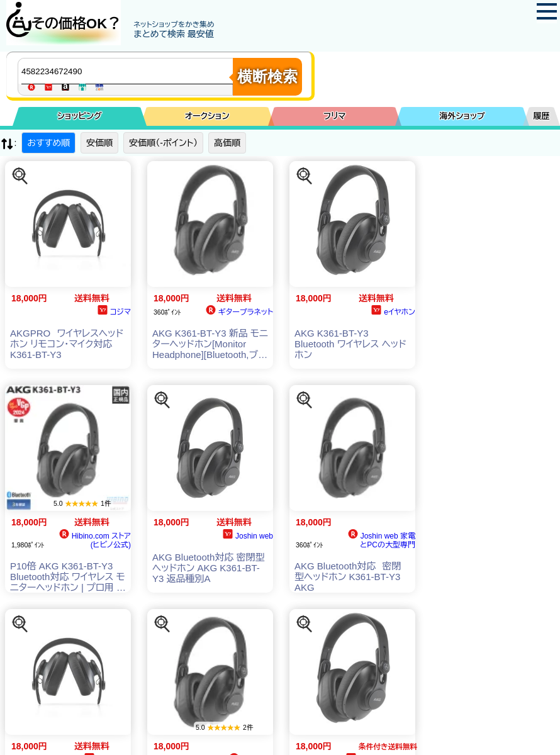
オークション (207, 116)
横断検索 (267, 76)
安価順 (99, 143)
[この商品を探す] (20, 176)
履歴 (542, 116)
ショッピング (80, 116)
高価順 (227, 143)
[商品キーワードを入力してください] (128, 71)
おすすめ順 (48, 143)
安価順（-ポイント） (163, 143)
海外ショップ (462, 116)
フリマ (334, 116)
